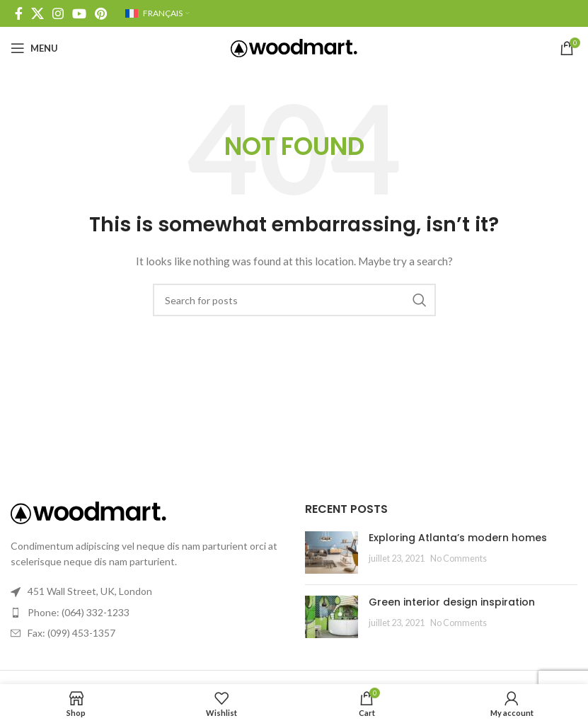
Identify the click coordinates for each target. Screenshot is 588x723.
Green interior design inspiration (452, 602)
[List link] (147, 613)
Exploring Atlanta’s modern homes (458, 538)
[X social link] (38, 13)
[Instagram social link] (58, 13)
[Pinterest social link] (101, 13)
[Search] (294, 300)
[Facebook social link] (19, 13)
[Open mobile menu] (34, 48)
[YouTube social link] (79, 13)
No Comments (459, 559)
